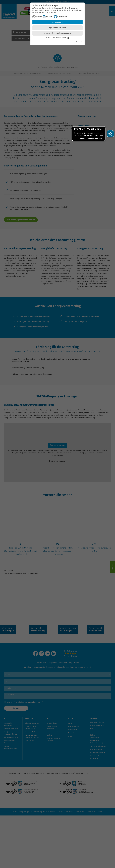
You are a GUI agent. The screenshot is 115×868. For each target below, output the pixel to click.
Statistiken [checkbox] (49, 17)
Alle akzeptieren (58, 22)
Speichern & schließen (57, 28)
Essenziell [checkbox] (39, 17)
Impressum (70, 42)
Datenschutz (79, 42)
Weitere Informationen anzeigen (58, 38)
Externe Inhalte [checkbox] (62, 17)
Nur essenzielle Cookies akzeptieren (57, 33)
